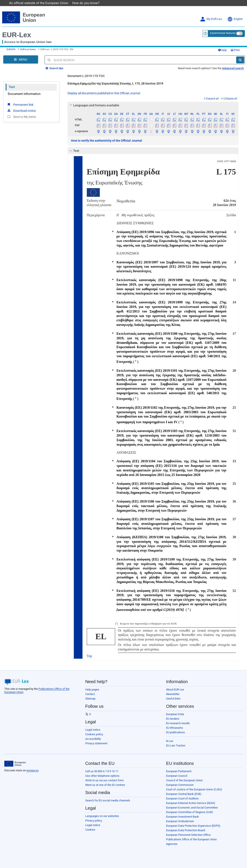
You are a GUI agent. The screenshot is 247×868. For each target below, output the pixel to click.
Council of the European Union (184, 780)
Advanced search (233, 68)
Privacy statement (96, 743)
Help (222, 50)
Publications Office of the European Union (191, 839)
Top (90, 656)
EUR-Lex (17, 35)
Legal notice (93, 730)
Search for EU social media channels (108, 800)
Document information (24, 94)
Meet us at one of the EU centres (105, 785)
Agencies (172, 844)
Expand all (211, 99)
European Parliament (179, 771)
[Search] (240, 60)
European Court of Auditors (182, 798)
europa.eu (32, 770)
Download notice (21, 111)
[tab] (153, 105)
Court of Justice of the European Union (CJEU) (194, 789)
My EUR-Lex (211, 19)
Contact (90, 694)
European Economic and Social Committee (192, 808)
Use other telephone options (102, 776)
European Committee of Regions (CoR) (190, 812)
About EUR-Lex (175, 689)
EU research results (178, 723)
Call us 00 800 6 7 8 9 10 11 (102, 771)
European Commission (180, 785)
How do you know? (88, 3)
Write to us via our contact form (104, 780)
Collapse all (229, 99)
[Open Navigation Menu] (21, 59)
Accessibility (93, 739)
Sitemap (90, 699)
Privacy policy (94, 821)
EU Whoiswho (174, 728)
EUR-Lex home (28, 49)
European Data (175, 714)
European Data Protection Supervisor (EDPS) (193, 826)
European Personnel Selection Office (188, 835)
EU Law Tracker (176, 745)
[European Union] (15, 764)
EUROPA (11, 49)
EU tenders (173, 719)
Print (235, 50)
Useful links (173, 699)
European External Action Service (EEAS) (191, 803)
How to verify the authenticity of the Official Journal (107, 141)
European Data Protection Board (186, 830)
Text (12, 87)
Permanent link (20, 104)
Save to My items (21, 117)
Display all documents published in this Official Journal (104, 93)
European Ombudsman (180, 821)
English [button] (235, 19)
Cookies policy (94, 734)
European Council (177, 776)
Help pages (92, 689)
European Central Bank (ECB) (184, 794)
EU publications (175, 732)
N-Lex (170, 741)
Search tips (55, 68)
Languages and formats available (94, 105)
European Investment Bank (182, 817)
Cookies (90, 830)
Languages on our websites (102, 816)
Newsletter (173, 694)
